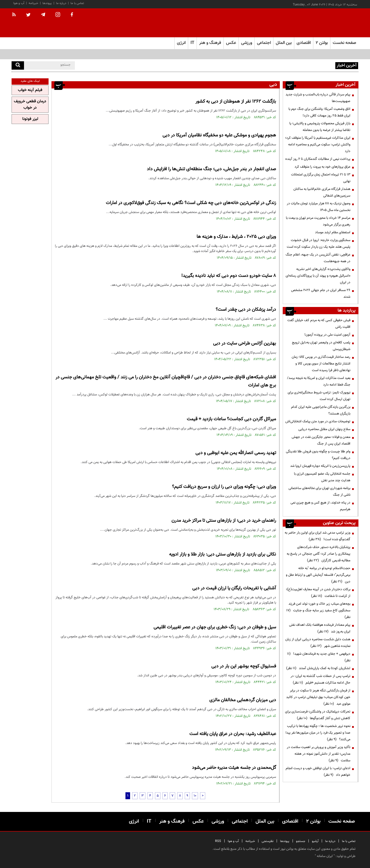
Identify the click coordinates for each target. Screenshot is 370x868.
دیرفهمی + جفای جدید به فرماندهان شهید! (319, 657)
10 (195, 796)
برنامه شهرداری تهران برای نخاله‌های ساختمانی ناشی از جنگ (319, 492)
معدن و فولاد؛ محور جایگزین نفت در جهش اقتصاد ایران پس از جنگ (321, 440)
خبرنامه (33, 3)
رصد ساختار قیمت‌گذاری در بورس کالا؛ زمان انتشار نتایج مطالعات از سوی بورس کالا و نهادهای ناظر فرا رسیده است (321, 364)
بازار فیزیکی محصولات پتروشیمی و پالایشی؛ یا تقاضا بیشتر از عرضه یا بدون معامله (320, 127)
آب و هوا (19, 3)
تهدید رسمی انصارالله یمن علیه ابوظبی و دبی (236, 453)
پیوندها (47, 3)
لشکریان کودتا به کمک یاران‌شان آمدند (318, 668)
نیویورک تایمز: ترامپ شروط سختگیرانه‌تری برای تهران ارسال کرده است (319, 396)
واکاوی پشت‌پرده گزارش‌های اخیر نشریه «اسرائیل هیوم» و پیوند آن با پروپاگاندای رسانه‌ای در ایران (318, 276)
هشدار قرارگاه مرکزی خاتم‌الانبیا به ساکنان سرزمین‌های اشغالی (322, 192)
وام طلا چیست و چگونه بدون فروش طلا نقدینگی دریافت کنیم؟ (318, 455)
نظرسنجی (268, 841)
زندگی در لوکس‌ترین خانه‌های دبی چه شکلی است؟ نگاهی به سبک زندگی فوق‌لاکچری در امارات (191, 203)
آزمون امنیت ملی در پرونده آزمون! (327, 335)
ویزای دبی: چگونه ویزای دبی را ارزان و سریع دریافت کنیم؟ (224, 487)
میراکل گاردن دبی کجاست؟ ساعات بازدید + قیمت (231, 419)
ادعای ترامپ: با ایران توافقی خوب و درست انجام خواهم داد (318, 772)
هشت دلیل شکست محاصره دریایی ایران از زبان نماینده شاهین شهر (318, 643)
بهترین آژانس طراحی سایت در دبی (245, 344)
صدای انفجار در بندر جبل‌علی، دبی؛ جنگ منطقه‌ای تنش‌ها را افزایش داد (211, 169)
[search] (18, 65)
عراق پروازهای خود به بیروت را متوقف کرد (322, 167)
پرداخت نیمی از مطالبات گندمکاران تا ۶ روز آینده (318, 159)
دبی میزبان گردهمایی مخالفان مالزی (243, 700)
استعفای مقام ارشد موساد (333, 232)
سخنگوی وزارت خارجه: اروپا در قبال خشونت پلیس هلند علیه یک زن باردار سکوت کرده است (319, 244)
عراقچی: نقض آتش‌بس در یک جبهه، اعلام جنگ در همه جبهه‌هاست (318, 258)
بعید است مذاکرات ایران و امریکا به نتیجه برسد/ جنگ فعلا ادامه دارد (319, 381)
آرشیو (315, 841)
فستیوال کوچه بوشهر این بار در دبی (244, 666)
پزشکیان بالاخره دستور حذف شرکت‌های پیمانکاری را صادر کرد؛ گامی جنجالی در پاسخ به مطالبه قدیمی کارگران (319, 554)
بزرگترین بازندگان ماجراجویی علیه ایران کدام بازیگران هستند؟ (321, 410)
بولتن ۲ (322, 43)
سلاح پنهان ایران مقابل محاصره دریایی (324, 429)
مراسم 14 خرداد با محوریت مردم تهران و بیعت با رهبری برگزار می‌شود (318, 221)
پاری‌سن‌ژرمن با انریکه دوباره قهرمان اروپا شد (320, 466)
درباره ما (61, 3)
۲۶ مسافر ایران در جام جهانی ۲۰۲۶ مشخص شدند (321, 294)
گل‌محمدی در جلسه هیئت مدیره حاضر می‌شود (234, 768)
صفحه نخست (344, 43)
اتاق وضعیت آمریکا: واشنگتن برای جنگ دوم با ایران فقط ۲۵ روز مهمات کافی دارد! (319, 112)
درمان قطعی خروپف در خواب (30, 105)
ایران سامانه (325, 856)
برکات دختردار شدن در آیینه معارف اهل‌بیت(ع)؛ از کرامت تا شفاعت (318, 593)
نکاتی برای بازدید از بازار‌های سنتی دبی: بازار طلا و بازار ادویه (223, 555)
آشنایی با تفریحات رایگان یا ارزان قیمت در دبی (234, 588)
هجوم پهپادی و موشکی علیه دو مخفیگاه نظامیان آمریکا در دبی (219, 135)
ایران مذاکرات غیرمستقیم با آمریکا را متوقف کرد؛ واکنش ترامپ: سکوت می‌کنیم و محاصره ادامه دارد (318, 145)
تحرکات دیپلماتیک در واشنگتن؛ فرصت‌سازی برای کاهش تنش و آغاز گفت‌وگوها (318, 715)
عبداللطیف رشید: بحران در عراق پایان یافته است (233, 734)
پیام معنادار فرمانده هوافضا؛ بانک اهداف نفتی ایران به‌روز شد (320, 628)
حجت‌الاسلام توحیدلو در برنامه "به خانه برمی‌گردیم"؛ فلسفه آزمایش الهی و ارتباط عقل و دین (318, 575)
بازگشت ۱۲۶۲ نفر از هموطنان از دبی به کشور (236, 102)
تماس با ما (77, 3)
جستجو (301, 841)
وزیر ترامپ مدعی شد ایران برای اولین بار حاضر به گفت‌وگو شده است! (318, 536)
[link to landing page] (330, 23)
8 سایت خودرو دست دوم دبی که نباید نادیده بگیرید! (229, 276)
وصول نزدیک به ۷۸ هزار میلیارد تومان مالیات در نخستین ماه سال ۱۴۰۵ (319, 207)
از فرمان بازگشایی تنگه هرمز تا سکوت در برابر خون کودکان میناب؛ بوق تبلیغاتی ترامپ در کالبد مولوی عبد (318, 697)
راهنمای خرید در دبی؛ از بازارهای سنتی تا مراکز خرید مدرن (224, 521)
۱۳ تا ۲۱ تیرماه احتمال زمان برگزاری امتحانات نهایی (321, 178)
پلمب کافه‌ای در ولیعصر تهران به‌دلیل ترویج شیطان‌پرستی (321, 346)
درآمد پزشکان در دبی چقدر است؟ (246, 310)
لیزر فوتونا (30, 119)
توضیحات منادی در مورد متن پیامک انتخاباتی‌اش (318, 421)
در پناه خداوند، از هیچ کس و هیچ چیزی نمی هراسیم (320, 506)
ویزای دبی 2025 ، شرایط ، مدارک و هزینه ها (236, 237)
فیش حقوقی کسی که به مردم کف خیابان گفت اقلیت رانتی (319, 324)
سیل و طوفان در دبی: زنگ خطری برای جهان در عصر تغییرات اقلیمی (215, 627)
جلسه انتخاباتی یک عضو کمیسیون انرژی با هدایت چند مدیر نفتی (322, 477)
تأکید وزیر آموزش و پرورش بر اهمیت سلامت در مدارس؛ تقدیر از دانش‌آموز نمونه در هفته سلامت (319, 754)
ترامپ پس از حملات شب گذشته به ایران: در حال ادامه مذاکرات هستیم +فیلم (320, 679)
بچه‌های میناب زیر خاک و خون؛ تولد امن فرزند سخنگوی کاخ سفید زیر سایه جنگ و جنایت (318, 610)
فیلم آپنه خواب (30, 90)
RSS (218, 841)
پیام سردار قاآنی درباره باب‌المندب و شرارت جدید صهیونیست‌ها (292, 65)
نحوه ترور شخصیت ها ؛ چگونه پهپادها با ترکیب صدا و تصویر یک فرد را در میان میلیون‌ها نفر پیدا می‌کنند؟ (318, 733)
